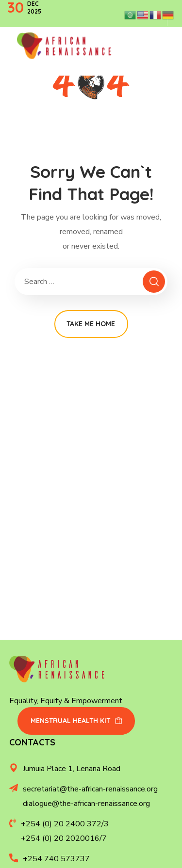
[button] (76, 721)
